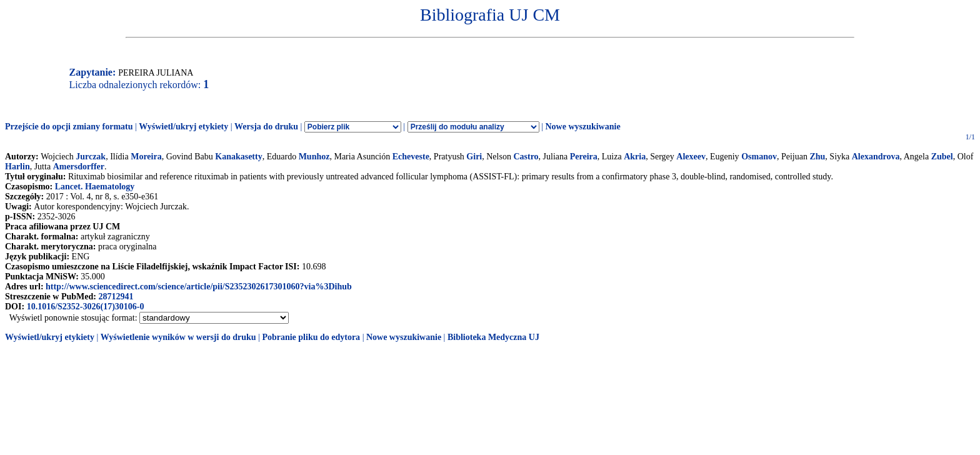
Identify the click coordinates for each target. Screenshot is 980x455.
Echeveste (411, 157)
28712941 (116, 297)
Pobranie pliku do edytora (311, 337)
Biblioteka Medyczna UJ (493, 337)
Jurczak (91, 157)
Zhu (817, 157)
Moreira (146, 157)
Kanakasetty (238, 157)
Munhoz (314, 157)
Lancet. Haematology (95, 187)
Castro (526, 157)
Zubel (942, 157)
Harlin (17, 167)
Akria (635, 157)
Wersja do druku (266, 127)
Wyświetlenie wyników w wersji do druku (178, 337)
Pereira (584, 157)
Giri (474, 157)
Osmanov (759, 157)
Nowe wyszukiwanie (582, 127)
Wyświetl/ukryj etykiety (183, 127)
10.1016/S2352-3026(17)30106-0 (86, 307)
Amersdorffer (79, 167)
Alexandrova (876, 157)
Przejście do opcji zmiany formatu (69, 127)
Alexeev (691, 157)
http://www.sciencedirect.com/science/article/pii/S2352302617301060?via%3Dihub (199, 287)
